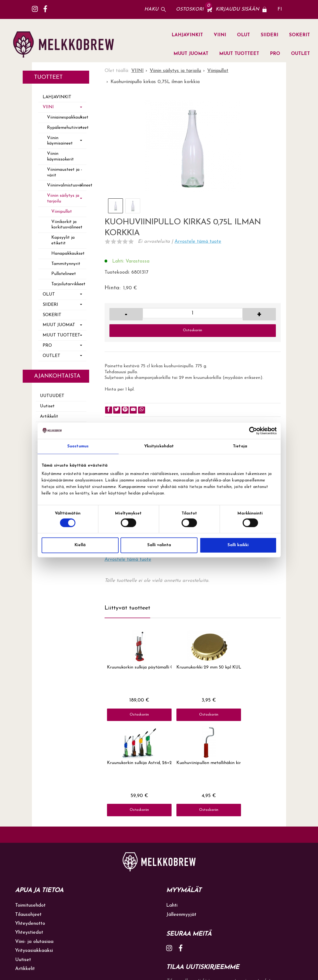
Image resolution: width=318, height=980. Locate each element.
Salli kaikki (238, 545)
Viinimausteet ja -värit (65, 173)
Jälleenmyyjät (181, 819)
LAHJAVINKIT (187, 35)
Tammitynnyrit (66, 264)
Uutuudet (52, 396)
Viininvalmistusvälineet (67, 185)
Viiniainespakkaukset (67, 117)
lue (244, 916)
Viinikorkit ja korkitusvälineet (67, 225)
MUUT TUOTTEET (239, 54)
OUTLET (300, 54)
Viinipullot (62, 212)
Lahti (172, 810)
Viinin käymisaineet (60, 141)
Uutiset (47, 406)
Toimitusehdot (30, 810)
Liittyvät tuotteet (127, 608)
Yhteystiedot (29, 837)
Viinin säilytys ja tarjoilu (63, 199)
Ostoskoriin (193, 330)
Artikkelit (49, 417)
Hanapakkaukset (68, 254)
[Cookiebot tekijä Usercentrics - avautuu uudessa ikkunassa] (253, 431)
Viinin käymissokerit (60, 157)
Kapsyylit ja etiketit (63, 240)
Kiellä (80, 545)
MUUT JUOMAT (191, 54)
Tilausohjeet (28, 819)
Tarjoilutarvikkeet (68, 284)
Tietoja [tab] (240, 446)
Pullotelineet (64, 274)
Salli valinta (159, 545)
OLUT (243, 35)
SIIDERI (270, 35)
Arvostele (198, 242)
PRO (275, 54)
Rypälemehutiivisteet (67, 128)
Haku (151, 9)
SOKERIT (299, 35)
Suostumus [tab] (78, 446)
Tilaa (269, 905)
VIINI (220, 35)
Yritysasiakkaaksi (34, 855)
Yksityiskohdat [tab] (159, 446)
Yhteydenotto (30, 828)
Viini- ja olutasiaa (34, 846)
